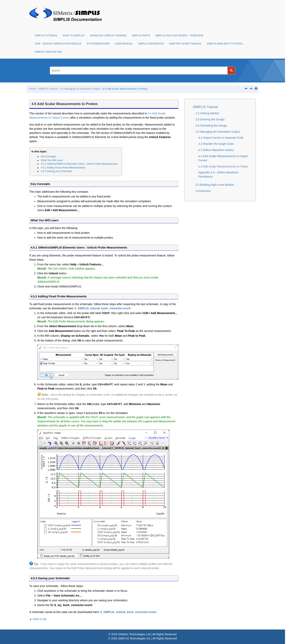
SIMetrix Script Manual (185, 44)
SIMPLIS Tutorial (46, 36)
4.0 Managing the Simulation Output (80, 89)
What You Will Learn (52, 160)
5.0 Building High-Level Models (215, 185)
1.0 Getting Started (207, 113)
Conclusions (203, 191)
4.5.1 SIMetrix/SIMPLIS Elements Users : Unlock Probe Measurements (79, 164)
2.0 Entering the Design (210, 119)
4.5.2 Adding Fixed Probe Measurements (63, 168)
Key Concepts (49, 157)
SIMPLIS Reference (151, 44)
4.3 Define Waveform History (216, 150)
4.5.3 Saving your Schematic (57, 171)
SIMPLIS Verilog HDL (48, 52)
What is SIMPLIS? (74, 36)
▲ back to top (38, 619)
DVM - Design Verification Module (58, 44)
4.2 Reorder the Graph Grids (216, 144)
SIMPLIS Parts (141, 36)
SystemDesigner (98, 44)
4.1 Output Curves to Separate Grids (221, 138)
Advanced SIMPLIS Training (108, 36)
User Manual (124, 44)
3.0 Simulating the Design (212, 126)
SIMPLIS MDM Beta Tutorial (225, 44)
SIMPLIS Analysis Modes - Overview (179, 36)
